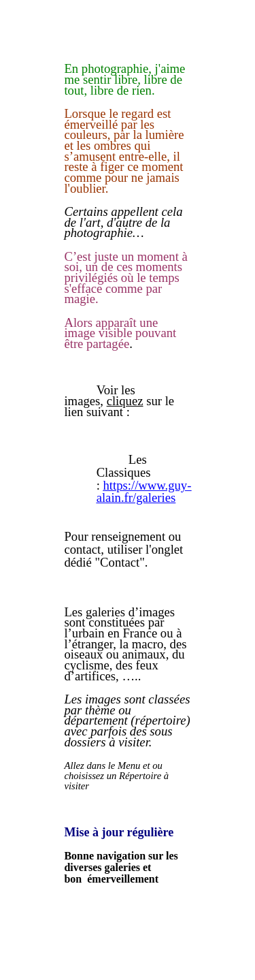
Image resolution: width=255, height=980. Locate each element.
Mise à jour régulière (119, 832)
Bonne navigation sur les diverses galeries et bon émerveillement (121, 867)
